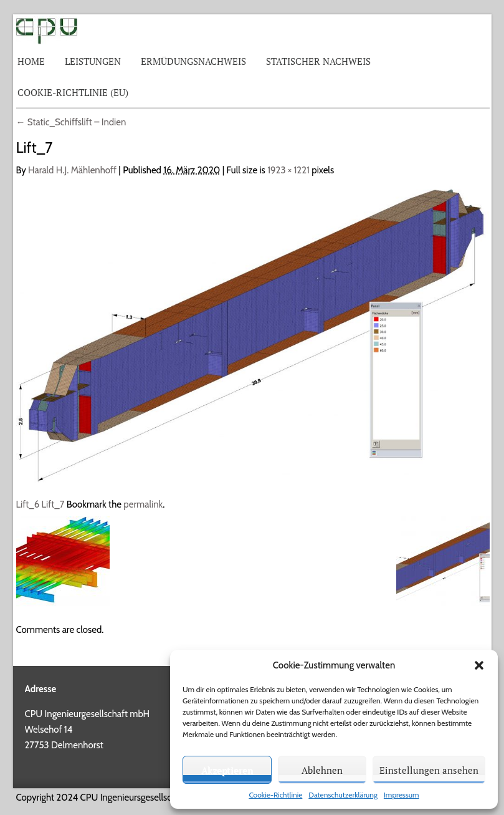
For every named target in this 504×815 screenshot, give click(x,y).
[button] (479, 665)
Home (31, 61)
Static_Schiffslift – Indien (71, 122)
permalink (143, 504)
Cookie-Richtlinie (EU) (73, 92)
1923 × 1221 (288, 170)
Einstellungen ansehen (429, 770)
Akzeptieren (227, 770)
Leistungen (93, 61)
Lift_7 (53, 504)
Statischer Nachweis (318, 61)
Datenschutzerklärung (343, 795)
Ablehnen (322, 770)
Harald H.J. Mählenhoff (72, 170)
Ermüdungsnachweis (193, 61)
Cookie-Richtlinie (275, 795)
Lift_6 (28, 504)
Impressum (402, 795)
